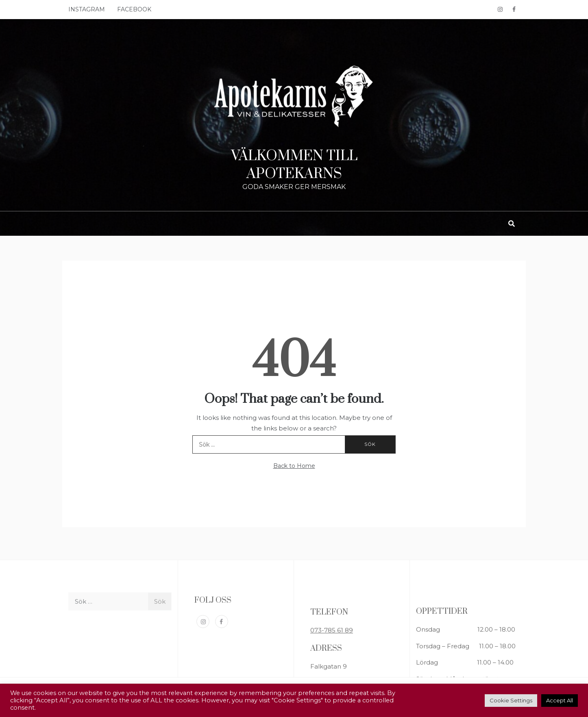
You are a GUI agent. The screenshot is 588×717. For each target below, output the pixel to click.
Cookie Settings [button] (511, 700)
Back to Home (294, 466)
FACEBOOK (134, 9)
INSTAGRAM (87, 9)
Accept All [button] (560, 700)
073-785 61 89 (332, 664)
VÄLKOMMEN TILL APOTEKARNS (294, 165)
